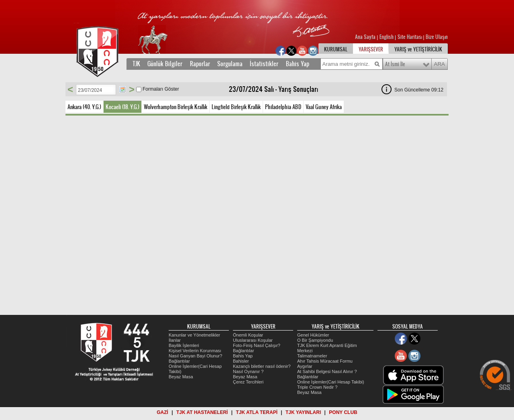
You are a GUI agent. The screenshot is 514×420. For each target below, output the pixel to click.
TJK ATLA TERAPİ (257, 412)
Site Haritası (410, 37)
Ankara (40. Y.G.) (84, 107)
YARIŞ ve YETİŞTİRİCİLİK (418, 49)
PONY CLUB (343, 412)
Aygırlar (305, 366)
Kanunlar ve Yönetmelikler (194, 335)
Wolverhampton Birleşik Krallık (175, 107)
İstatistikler (264, 64)
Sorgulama (230, 64)
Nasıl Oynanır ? (248, 371)
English (387, 37)
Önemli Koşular (248, 335)
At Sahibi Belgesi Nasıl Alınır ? (327, 371)
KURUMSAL (336, 49)
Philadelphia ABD (283, 107)
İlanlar (175, 340)
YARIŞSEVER (371, 49)
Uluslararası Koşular (253, 340)
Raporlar (200, 64)
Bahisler (241, 361)
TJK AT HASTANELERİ (202, 412)
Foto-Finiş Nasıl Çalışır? (257, 345)
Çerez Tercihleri (248, 382)
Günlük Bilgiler (165, 64)
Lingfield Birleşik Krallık (236, 107)
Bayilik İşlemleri (184, 345)
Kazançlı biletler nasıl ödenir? (262, 366)
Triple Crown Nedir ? (317, 387)
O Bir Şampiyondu (315, 340)
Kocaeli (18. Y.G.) (122, 107)
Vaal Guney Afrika (324, 107)
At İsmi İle (395, 64)
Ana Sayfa (366, 37)
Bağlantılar (179, 361)
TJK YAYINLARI (303, 412)
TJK (136, 64)
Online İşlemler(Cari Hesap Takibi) (331, 382)
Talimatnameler (312, 356)
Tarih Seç (122, 89)
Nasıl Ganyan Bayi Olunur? (195, 356)
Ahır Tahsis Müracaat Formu (325, 361)
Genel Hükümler (313, 335)
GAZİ (162, 412)
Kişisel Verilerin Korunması (195, 351)
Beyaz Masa (181, 377)
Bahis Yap (298, 64)
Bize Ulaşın (437, 37)
